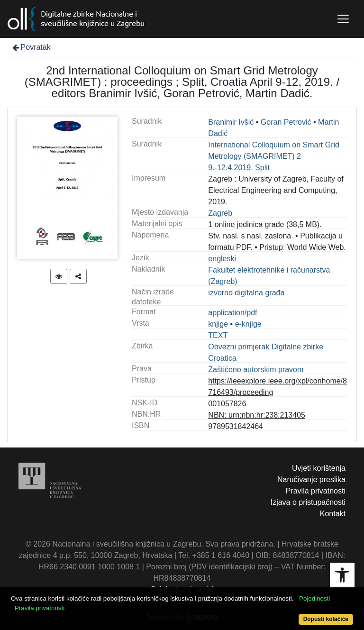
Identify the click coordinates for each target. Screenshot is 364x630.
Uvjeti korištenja (319, 468)
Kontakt (333, 514)
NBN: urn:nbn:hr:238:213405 (257, 415)
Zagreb (220, 213)
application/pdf (232, 313)
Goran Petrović (286, 122)
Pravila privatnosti (316, 491)
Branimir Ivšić (231, 122)
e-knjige (248, 324)
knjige (218, 324)
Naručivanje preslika (311, 479)
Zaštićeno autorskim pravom (256, 370)
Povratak (31, 47)
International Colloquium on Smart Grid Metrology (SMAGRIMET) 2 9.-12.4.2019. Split (274, 156)
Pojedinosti (314, 598)
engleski (222, 259)
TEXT (218, 335)
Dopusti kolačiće (326, 619)
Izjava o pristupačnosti (308, 502)
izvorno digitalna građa (246, 293)
